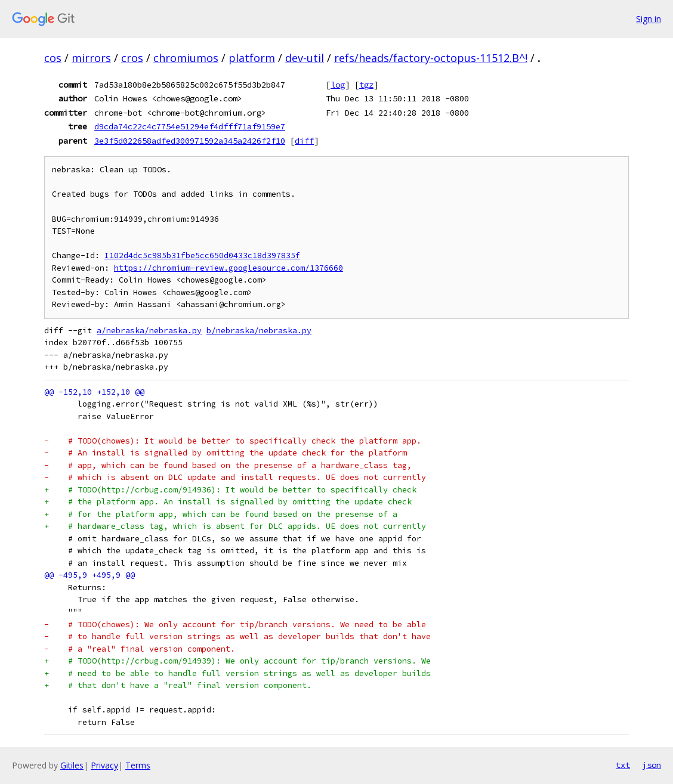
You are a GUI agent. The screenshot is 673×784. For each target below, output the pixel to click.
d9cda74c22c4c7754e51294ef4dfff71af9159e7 (190, 126)
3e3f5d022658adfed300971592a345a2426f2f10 (190, 141)
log (338, 85)
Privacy (104, 765)
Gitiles (72, 765)
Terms (138, 765)
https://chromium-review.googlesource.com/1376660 (229, 268)
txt (623, 765)
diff (304, 141)
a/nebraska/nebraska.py (149, 331)
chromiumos (186, 58)
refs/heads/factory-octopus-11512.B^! (431, 58)
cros (132, 58)
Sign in (649, 19)
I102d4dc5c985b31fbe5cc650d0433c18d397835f (202, 255)
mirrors (91, 58)
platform (252, 58)
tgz (366, 85)
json (652, 765)
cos (53, 58)
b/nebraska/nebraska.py (259, 331)
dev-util (305, 58)
